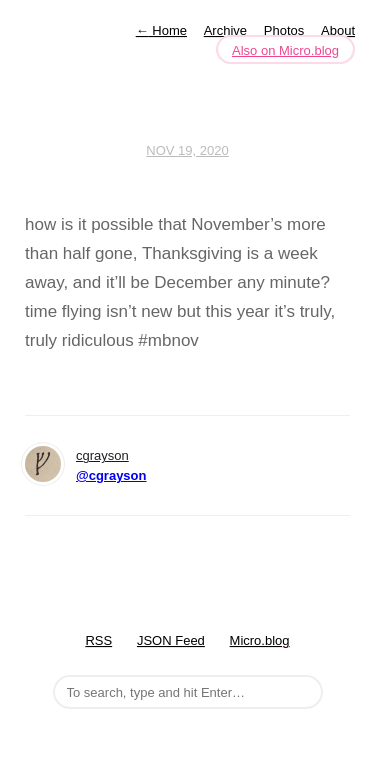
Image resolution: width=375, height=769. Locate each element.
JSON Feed (171, 640)
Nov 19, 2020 (187, 150)
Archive (225, 30)
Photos (284, 30)
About (338, 30)
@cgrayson (111, 475)
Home (161, 30)
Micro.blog (260, 640)
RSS (98, 640)
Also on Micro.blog (285, 50)
